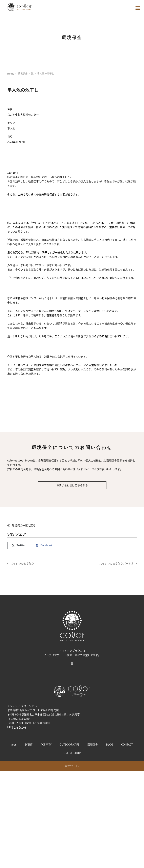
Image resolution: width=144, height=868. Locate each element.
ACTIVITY (46, 744)
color (77, 766)
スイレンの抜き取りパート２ (118, 563)
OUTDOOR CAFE (69, 744)
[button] (138, 8)
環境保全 (93, 744)
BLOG (110, 744)
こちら (17, 727)
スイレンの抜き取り (21, 563)
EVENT (28, 744)
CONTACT (127, 744)
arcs (14, 744)
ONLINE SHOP (72, 753)
